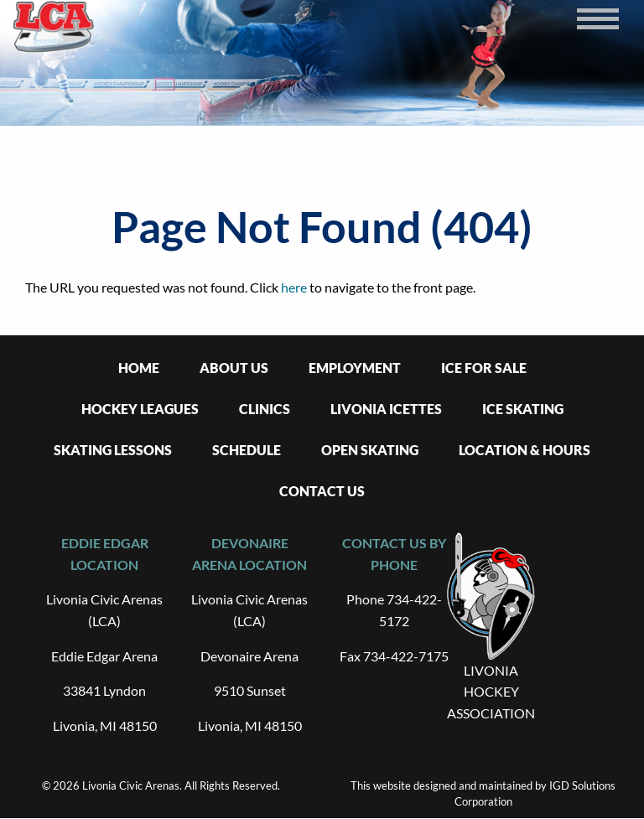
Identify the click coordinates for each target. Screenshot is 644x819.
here (294, 287)
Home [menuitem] (139, 368)
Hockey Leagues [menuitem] (140, 409)
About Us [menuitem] (234, 368)
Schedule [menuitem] (247, 450)
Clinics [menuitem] (265, 409)
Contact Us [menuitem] (322, 491)
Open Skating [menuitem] (370, 450)
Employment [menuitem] (355, 368)
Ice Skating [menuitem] (523, 409)
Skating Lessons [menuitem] (113, 450)
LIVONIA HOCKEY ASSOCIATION (491, 692)
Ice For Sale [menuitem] (484, 368)
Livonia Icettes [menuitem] (386, 409)
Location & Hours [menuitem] (525, 450)
